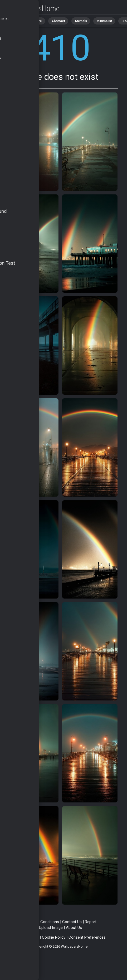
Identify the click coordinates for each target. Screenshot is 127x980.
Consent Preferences (87, 937)
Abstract (58, 21)
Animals (81, 21)
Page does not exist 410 (32, 9)
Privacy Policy (27, 937)
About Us (74, 928)
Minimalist (104, 21)
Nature (37, 21)
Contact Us (72, 922)
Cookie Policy (54, 937)
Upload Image (51, 928)
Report (91, 922)
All (20, 21)
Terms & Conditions (42, 922)
